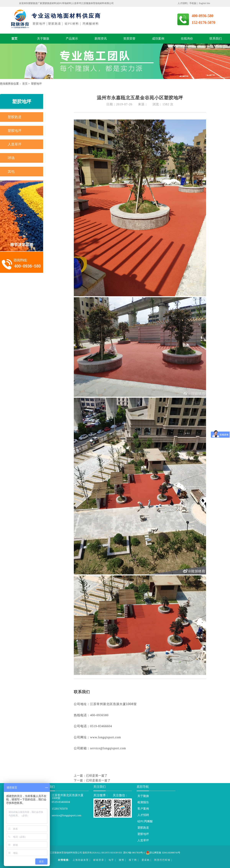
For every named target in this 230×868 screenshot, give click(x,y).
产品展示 (72, 39)
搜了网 (133, 860)
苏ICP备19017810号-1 (134, 853)
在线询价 (187, 39)
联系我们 (216, 39)
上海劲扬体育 (81, 860)
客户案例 (143, 809)
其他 (11, 172)
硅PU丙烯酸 (145, 821)
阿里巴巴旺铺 (162, 860)
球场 (11, 158)
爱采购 (146, 860)
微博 (122, 860)
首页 (14, 39)
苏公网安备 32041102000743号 (163, 853)
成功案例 (158, 39)
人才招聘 (143, 815)
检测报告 (143, 802)
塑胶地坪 (15, 131)
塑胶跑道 (15, 117)
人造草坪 (15, 144)
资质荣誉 (129, 39)
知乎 (111, 860)
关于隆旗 (43, 39)
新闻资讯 (101, 39)
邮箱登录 (99, 860)
